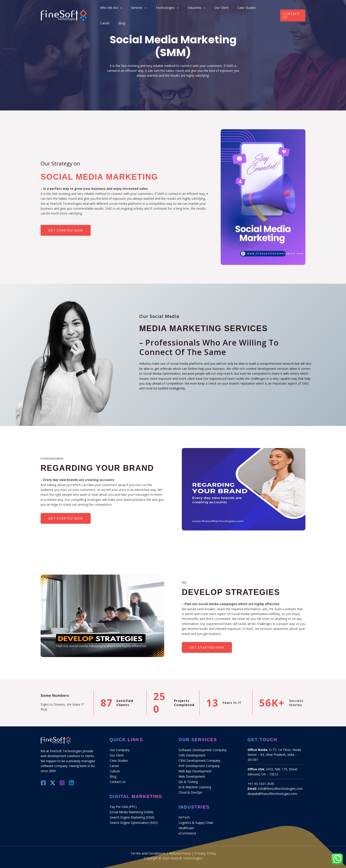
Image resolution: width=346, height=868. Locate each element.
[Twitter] (54, 783)
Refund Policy (179, 848)
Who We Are (123, 9)
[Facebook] (43, 783)
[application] (132, 9)
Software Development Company (202, 750)
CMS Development (192, 755)
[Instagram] (65, 783)
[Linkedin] (76, 783)
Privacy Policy (202, 848)
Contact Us (118, 779)
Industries (196, 9)
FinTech (184, 814)
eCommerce (187, 829)
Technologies (170, 9)
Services (147, 9)
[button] (291, 9)
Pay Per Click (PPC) (123, 804)
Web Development (192, 774)
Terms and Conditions (150, 848)
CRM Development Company (199, 760)
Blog (267, 9)
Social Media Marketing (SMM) (132, 809)
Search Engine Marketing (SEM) (132, 814)
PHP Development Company (199, 764)
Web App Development (195, 770)
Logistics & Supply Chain (196, 819)
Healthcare (186, 824)
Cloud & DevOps (190, 789)
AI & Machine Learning (195, 784)
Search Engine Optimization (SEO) (134, 819)
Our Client (216, 9)
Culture (115, 770)
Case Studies (237, 9)
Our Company (120, 750)
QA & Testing (188, 779)
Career (255, 9)
